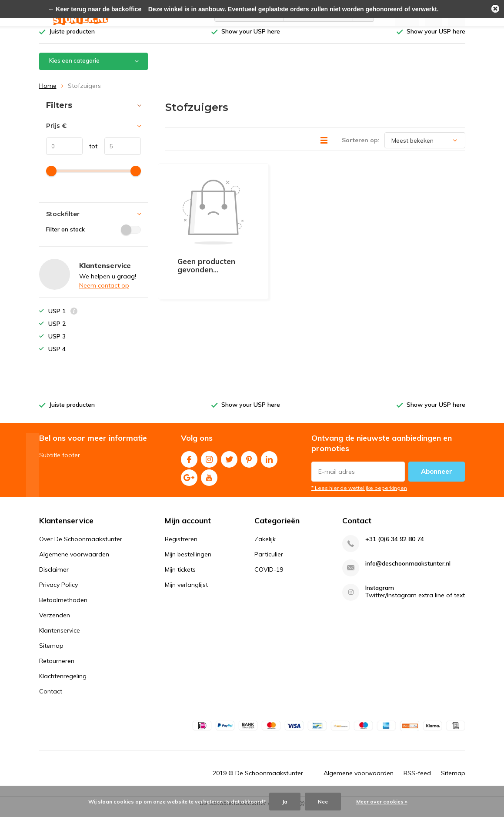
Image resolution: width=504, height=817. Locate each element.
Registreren (181, 546)
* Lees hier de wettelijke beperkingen (359, 494)
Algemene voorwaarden (74, 561)
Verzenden (55, 622)
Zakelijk (265, 546)
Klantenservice (60, 637)
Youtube (209, 482)
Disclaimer (54, 576)
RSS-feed (417, 780)
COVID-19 (269, 576)
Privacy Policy (58, 591)
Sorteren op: (361, 147)
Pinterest (249, 464)
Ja (285, 802)
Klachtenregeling (63, 683)
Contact (51, 698)
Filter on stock (93, 236)
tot (90, 153)
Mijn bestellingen (188, 561)
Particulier (269, 561)
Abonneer (437, 478)
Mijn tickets (180, 576)
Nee (323, 802)
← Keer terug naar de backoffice (95, 9)
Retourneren (57, 667)
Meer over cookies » (382, 802)
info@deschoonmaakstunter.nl (408, 570)
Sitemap (51, 652)
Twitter (229, 464)
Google (189, 482)
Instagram (209, 464)
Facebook (189, 464)
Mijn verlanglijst (186, 591)
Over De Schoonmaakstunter (81, 546)
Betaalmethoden (63, 606)
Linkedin (269, 464)
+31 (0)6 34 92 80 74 (395, 546)
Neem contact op (104, 292)
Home (48, 92)
